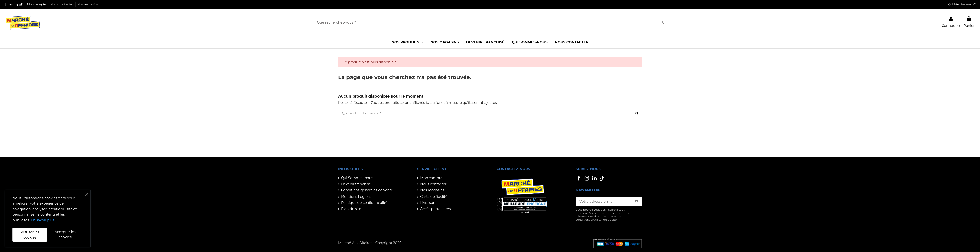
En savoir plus (43, 220)
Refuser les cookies (30, 235)
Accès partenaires (435, 209)
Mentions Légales (356, 197)
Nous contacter (62, 4)
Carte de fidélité (434, 197)
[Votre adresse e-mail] (604, 202)
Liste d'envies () (962, 4)
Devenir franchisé (356, 184)
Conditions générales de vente (367, 190)
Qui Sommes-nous (357, 178)
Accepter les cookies (65, 234)
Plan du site (351, 209)
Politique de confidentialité (364, 203)
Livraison (428, 203)
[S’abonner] (637, 202)
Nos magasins (88, 4)
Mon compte (37, 4)
